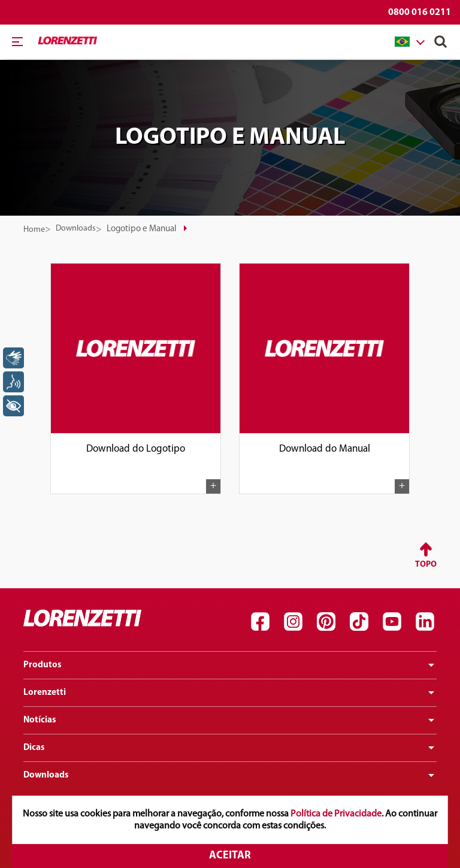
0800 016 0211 (420, 13)
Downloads (76, 229)
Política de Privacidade (336, 814)
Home (34, 230)
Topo (426, 565)
